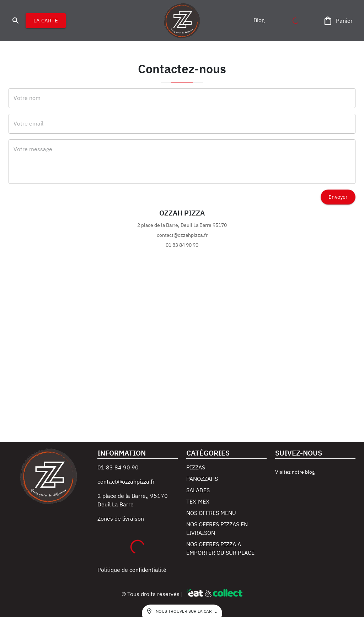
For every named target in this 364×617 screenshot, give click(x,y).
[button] (259, 20)
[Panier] (338, 21)
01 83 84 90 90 (118, 467)
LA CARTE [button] (46, 21)
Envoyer (338, 197)
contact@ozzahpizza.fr (126, 482)
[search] (16, 21)
